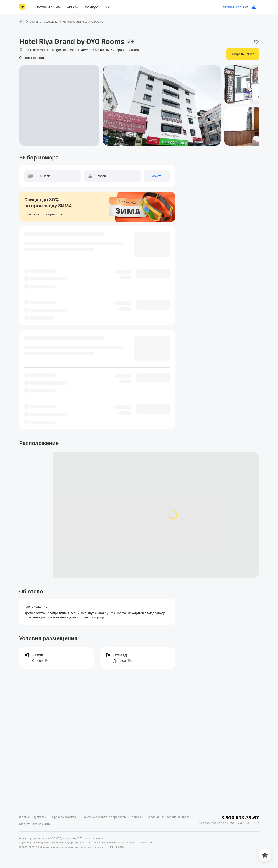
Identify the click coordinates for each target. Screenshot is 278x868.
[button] (22, 22)
